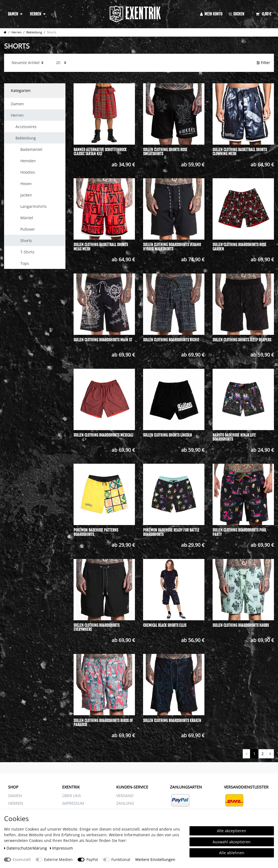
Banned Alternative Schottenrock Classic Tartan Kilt (100, 152)
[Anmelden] (211, 14)
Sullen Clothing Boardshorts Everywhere (97, 627)
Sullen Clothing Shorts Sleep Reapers (242, 340)
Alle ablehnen (232, 853)
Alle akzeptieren (232, 831)
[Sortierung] (28, 63)
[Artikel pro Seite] (61, 63)
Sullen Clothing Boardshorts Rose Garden (239, 247)
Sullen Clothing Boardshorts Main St (103, 340)
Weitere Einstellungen (155, 859)
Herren (36, 14)
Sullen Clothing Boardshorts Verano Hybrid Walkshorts (172, 247)
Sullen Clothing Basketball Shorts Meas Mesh (101, 247)
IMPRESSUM (73, 803)
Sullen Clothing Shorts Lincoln (168, 435)
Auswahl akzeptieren (232, 842)
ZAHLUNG (125, 803)
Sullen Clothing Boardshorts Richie (171, 340)
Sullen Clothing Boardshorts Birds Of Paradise (103, 723)
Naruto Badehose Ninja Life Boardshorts (234, 437)
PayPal (92, 859)
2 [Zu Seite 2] (263, 754)
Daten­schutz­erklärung (26, 848)
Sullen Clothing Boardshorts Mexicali (103, 435)
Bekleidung (34, 32)
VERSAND (125, 796)
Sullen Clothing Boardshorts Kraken (172, 721)
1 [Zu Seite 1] (254, 754)
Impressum (61, 848)
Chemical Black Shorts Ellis (165, 625)
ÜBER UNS (72, 796)
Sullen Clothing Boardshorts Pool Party (239, 532)
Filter (263, 63)
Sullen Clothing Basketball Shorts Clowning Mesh (240, 152)
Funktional (121, 859)
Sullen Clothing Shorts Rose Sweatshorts (165, 152)
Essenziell (22, 859)
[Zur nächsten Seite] (270, 754)
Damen (13, 14)
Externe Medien (58, 859)
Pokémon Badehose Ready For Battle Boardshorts (171, 532)
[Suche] (239, 14)
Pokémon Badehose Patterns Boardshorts (96, 532)
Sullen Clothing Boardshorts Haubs (241, 625)
